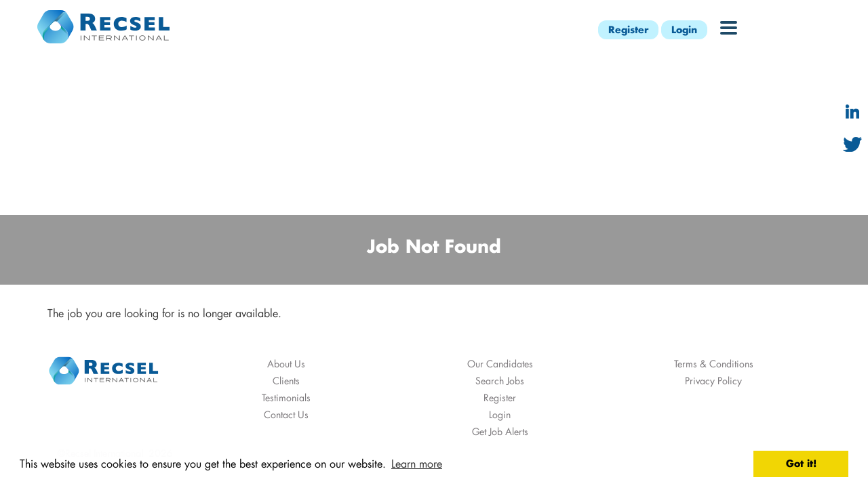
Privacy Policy (713, 381)
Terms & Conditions (714, 364)
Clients (286, 381)
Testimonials (286, 398)
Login (684, 29)
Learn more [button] (417, 463)
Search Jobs (500, 381)
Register (628, 29)
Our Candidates (500, 364)
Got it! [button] (801, 463)
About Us (286, 364)
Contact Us (286, 414)
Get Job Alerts (500, 431)
